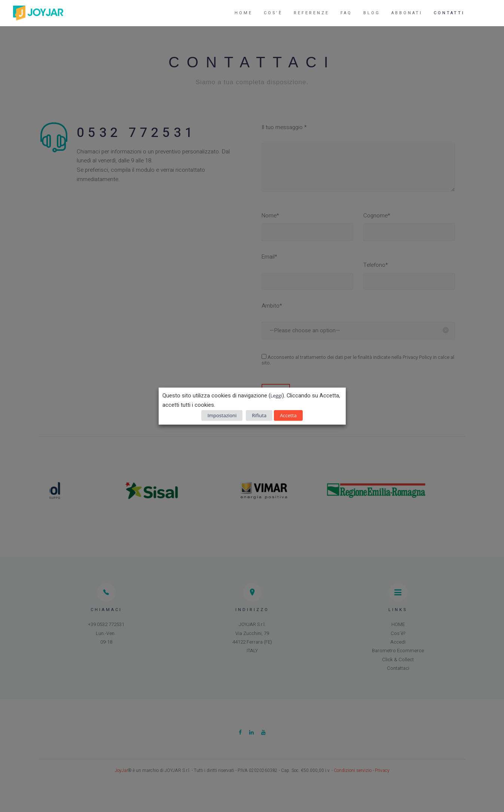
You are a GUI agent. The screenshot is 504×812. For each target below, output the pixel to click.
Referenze (311, 13)
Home (244, 13)
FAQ (346, 13)
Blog (372, 13)
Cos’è (273, 13)
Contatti (449, 13)
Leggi (276, 396)
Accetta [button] (288, 415)
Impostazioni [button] (222, 415)
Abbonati (407, 13)
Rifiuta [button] (259, 415)
